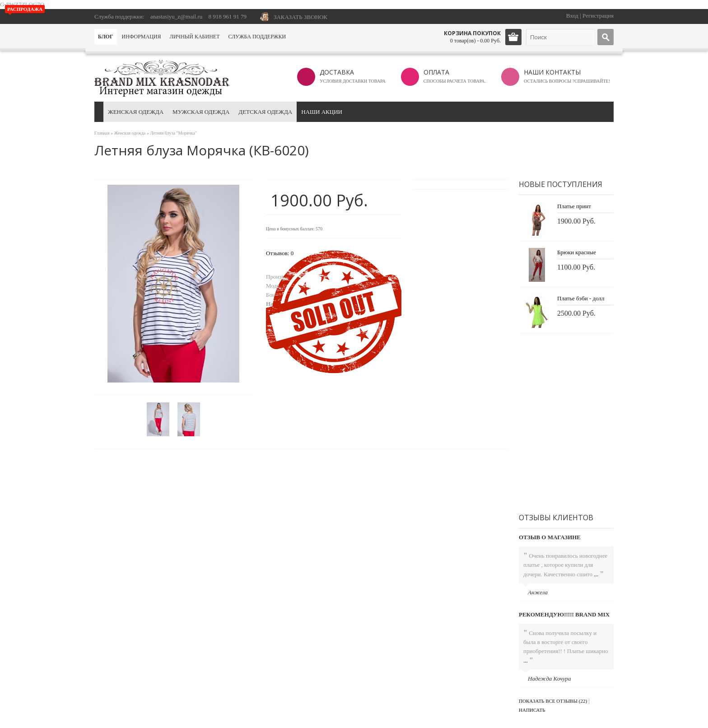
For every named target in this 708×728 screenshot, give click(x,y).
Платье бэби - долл (581, 298)
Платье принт (574, 206)
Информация (142, 37)
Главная (102, 133)
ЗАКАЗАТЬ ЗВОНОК (300, 17)
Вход (572, 16)
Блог (106, 37)
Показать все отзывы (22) (553, 701)
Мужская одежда (201, 112)
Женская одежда (136, 112)
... (596, 574)
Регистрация (598, 16)
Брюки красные (577, 252)
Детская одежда (265, 112)
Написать (532, 710)
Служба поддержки (257, 37)
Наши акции (322, 112)
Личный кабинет (195, 37)
